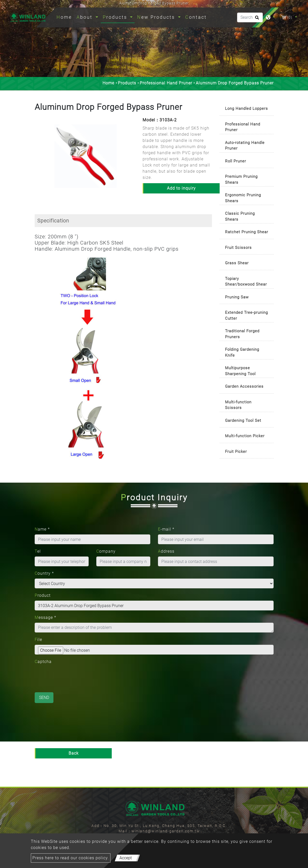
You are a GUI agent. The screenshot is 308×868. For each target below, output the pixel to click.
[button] (38, 160)
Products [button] (116, 17)
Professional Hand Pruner (166, 83)
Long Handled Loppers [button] (246, 109)
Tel (38, 551)
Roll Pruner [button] (236, 161)
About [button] (85, 17)
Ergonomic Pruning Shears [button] (243, 198)
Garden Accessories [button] (244, 386)
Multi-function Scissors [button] (238, 405)
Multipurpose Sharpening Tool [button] (240, 371)
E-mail (166, 529)
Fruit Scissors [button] (238, 248)
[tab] (247, 109)
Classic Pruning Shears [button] (240, 216)
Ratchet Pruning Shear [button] (247, 232)
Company (106, 551)
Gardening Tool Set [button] (243, 421)
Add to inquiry (181, 188)
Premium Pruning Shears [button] (241, 179)
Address (166, 551)
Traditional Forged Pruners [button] (242, 334)
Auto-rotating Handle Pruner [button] (245, 146)
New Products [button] (157, 17)
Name (42, 529)
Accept (126, 858)
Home (65, 17)
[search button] (256, 19)
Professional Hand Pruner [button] (243, 127)
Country (44, 573)
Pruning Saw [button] (237, 297)
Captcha (43, 662)
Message (45, 617)
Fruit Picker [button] (236, 452)
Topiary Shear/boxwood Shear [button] (246, 282)
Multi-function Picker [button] (245, 436)
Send (44, 698)
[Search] (250, 17)
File (38, 640)
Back (74, 753)
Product (43, 595)
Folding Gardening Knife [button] (242, 352)
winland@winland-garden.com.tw (166, 831)
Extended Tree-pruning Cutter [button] (246, 315)
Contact (196, 17)
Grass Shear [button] (237, 263)
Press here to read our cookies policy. (71, 858)
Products (127, 83)
